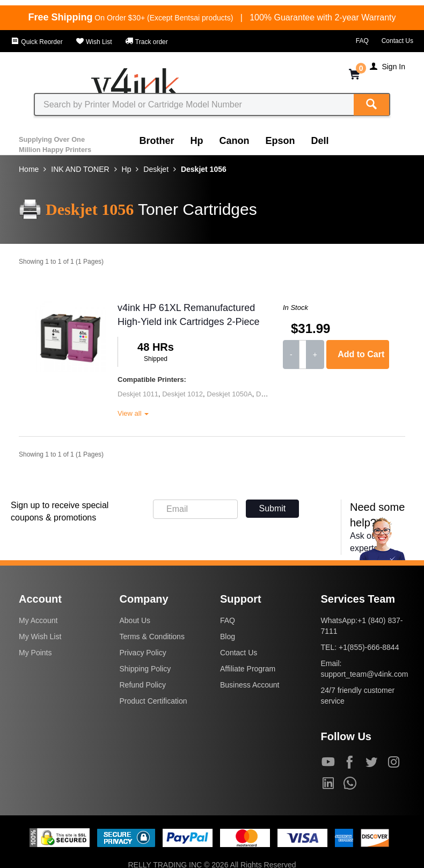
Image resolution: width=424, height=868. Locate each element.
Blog (228, 636)
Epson (280, 141)
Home (29, 169)
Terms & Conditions (152, 636)
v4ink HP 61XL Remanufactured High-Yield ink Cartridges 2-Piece (188, 315)
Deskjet (156, 169)
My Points (35, 653)
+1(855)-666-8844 (369, 647)
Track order (147, 42)
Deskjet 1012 (182, 394)
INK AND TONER (80, 169)
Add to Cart (361, 354)
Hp (197, 141)
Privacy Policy (143, 653)
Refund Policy (143, 685)
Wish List (94, 42)
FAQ (362, 41)
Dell (320, 141)
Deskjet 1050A (229, 394)
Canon (235, 141)
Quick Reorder (37, 42)
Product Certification (153, 701)
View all (133, 413)
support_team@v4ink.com (365, 674)
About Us (135, 620)
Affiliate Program (248, 669)
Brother (157, 141)
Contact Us (397, 41)
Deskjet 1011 (138, 394)
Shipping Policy (145, 669)
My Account (38, 620)
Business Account (250, 685)
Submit (273, 508)
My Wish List (40, 636)
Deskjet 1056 (204, 169)
